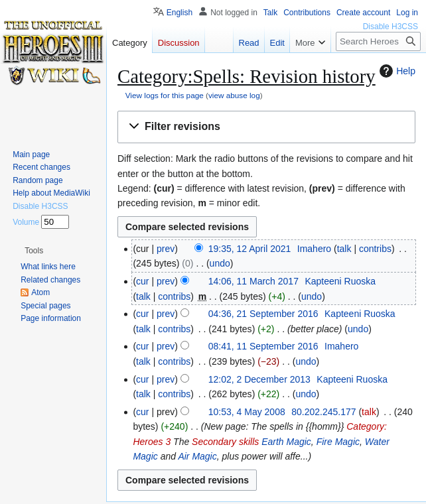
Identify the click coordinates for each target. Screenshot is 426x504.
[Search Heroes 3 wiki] (378, 41)
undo (220, 263)
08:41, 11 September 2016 (263, 346)
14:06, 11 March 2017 (253, 281)
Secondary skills (225, 442)
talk (344, 249)
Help (396, 71)
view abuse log (234, 95)
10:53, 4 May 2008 (247, 412)
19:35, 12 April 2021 (250, 249)
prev (166, 249)
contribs (375, 249)
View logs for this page (165, 95)
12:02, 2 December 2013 (259, 379)
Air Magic (197, 456)
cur (142, 281)
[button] (266, 127)
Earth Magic (286, 442)
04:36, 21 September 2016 (263, 314)
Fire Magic (338, 442)
